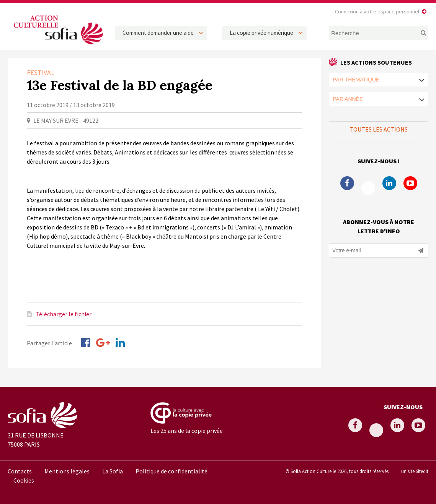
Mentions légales (67, 471)
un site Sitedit (415, 471)
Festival (41, 72)
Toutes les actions (379, 129)
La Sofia (113, 471)
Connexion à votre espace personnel (377, 11)
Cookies (24, 480)
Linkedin (389, 183)
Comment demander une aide (158, 33)
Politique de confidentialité (171, 471)
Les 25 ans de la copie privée (187, 431)
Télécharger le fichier (64, 314)
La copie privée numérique (261, 33)
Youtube (410, 183)
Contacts (20, 471)
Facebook (347, 183)
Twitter (368, 188)
